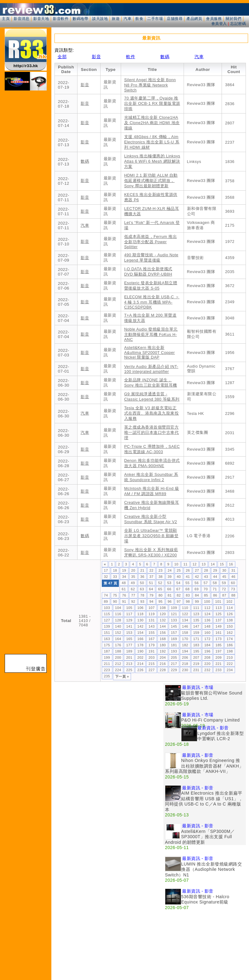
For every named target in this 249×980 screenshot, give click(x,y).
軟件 (131, 57)
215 (152, 664)
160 (207, 633)
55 (188, 583)
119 (152, 614)
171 (196, 639)
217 (174, 664)
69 (197, 589)
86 (215, 595)
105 (129, 608)
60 (233, 583)
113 (218, 608)
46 (233, 577)
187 (107, 651)
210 (230, 657)
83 (188, 595)
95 (160, 601)
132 (163, 620)
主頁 (6, 19)
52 (160, 583)
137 (218, 620)
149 (218, 626)
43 (206, 577)
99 (197, 601)
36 (142, 577)
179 (152, 645)
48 (124, 583)
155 (152, 633)
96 (170, 601)
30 (224, 570)
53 (169, 583)
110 (185, 608)
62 (133, 589)
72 (224, 589)
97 (179, 601)
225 (129, 670)
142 (140, 626)
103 (107, 608)
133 (174, 620)
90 (115, 601)
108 (163, 608)
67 (179, 589)
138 (230, 620)
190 (140, 651)
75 (115, 595)
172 (207, 639)
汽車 (127, 19)
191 (152, 651)
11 (185, 564)
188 (118, 651)
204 (163, 657)
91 (124, 601)
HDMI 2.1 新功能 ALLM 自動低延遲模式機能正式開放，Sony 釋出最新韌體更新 (151, 181)
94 (151, 601)
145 (174, 626)
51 (151, 583)
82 (179, 595)
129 (129, 620)
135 (196, 620)
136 (207, 620)
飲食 (139, 19)
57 (206, 583)
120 (163, 614)
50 (142, 583)
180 (163, 645)
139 (107, 626)
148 (207, 626)
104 (118, 608)
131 (152, 620)
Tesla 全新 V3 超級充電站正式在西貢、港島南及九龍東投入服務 (152, 413)
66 (169, 589)
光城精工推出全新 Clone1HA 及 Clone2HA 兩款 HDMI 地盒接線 (152, 123)
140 (118, 626)
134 (185, 620)
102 (229, 601)
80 (160, 595)
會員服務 (214, 19)
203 (152, 657)
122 (185, 614)
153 (129, 633)
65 (160, 589)
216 (163, 664)
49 (133, 583)
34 (124, 577)
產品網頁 (194, 19)
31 (233, 570)
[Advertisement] (73, 757)
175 (107, 645)
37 (151, 577)
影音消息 (21, 19)
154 (140, 633)
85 (206, 595)
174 (230, 639)
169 (174, 639)
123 (196, 614)
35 (133, 577)
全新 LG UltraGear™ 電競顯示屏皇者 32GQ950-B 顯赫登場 (151, 536)
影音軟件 (61, 19)
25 (179, 570)
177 (129, 645)
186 (230, 645)
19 (124, 570)
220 (207, 664)
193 (174, 651)
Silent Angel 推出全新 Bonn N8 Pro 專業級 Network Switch (150, 85)
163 (107, 639)
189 (129, 651)
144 (163, 626)
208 (207, 657)
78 (142, 595)
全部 (62, 57)
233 (218, 670)
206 (185, 657)
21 (142, 570)
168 (163, 639)
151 (107, 633)
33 (115, 577)
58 (215, 583)
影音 (96, 57)
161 (218, 633)
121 (174, 614)
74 (106, 595)
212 (118, 664)
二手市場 (155, 19)
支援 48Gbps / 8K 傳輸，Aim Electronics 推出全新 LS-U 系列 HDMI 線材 (152, 142)
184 (207, 645)
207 (196, 657)
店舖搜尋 (175, 19)
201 (129, 657)
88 (233, 595)
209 (218, 657)
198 (230, 651)
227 (152, 670)
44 (215, 577)
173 (218, 639)
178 (140, 645)
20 (133, 570)
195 (196, 651)
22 (151, 570)
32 (106, 577)
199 (107, 657)
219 (196, 664)
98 (188, 601)
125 (218, 614)
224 (118, 670)
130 (140, 620)
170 (185, 639)
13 (204, 564)
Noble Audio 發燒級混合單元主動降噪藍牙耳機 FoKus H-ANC (151, 334)
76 (124, 595)
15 (222, 564)
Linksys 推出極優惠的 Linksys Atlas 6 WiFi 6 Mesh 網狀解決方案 (152, 161)
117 (129, 614)
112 (207, 608)
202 (140, 657)
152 (118, 633)
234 (230, 670)
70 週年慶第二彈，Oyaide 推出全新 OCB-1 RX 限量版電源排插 (152, 104)
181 (174, 645)
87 (224, 595)
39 (170, 577)
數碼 (165, 57)
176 (118, 645)
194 (185, 651)
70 (206, 589)
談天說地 (100, 19)
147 (196, 626)
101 (218, 601)
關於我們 (233, 19)
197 (218, 651)
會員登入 (219, 24)
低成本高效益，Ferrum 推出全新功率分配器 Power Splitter (150, 242)
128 (118, 620)
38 (160, 577)
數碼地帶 (80, 19)
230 (185, 670)
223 (107, 670)
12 (195, 564)
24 (170, 570)
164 (118, 639)
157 (174, 633)
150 (230, 626)
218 (185, 664)
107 (152, 608)
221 (218, 664)
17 (106, 570)
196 (207, 651)
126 (230, 614)
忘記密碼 (238, 24)
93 (142, 601)
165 (129, 639)
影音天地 (41, 19)
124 (207, 614)
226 (140, 670)
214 (140, 664)
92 (133, 601)
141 (129, 626)
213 (129, 664)
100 (207, 601)
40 (179, 577)
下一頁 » (122, 676)
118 (140, 614)
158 (185, 633)
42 (197, 577)
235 (107, 676)
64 (151, 589)
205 (174, 657)
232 (207, 670)
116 (118, 614)
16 (231, 564)
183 (196, 645)
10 (176, 564)
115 (107, 614)
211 (107, 664)
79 (151, 595)
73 (233, 589)
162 (230, 633)
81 (170, 595)
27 (197, 570)
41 (188, 577)
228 (163, 670)
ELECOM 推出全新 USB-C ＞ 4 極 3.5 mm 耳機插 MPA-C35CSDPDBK (152, 302)
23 (160, 570)
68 (188, 589)
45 (224, 577)
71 (215, 589)
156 (163, 633)
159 (196, 633)
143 (152, 626)
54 (179, 583)
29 (215, 570)
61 (124, 589)
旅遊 (116, 19)
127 (107, 620)
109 (174, 608)
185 (218, 645)
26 (188, 570)
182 (185, 645)
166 (140, 639)
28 (206, 570)
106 (140, 608)
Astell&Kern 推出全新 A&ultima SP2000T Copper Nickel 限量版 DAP (150, 353)
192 (163, 651)
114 (230, 608)
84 (197, 595)
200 (118, 657)
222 (230, 664)
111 (196, 608)
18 (115, 570)
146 (185, 626)
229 (174, 670)
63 (142, 589)
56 (197, 583)
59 (224, 583)
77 (133, 595)
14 (213, 564)
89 (106, 601)
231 (196, 670)
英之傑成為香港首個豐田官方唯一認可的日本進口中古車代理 (152, 433)
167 (152, 639)
